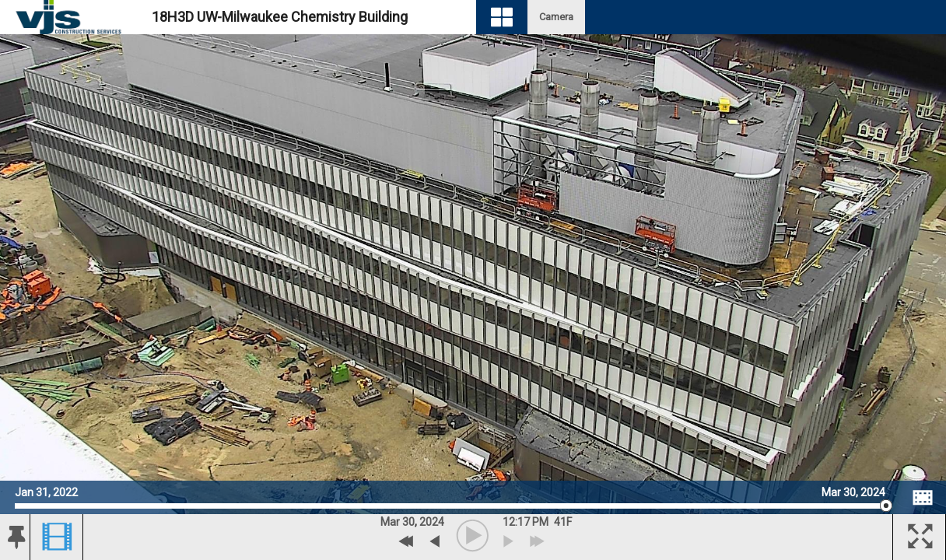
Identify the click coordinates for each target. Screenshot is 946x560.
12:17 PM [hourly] (526, 522)
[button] (15, 537)
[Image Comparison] (923, 498)
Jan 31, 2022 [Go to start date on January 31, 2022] (46, 490)
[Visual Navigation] (501, 17)
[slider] (450, 506)
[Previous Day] (406, 541)
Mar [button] (390, 522)
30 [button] (408, 522)
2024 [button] (432, 522)
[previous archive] (434, 541)
